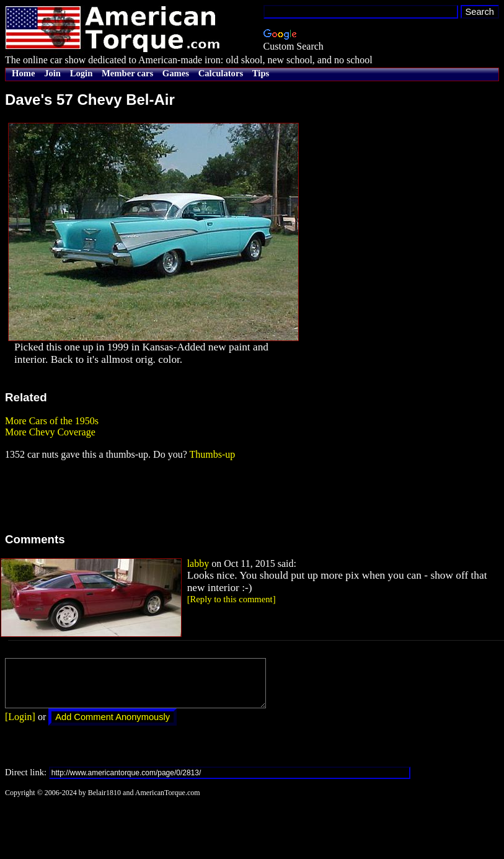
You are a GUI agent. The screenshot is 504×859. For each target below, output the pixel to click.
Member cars (127, 73)
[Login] (20, 726)
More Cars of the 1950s (52, 421)
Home (23, 73)
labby (198, 563)
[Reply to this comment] (232, 599)
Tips (261, 73)
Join (52, 73)
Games (176, 73)
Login (82, 73)
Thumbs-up (212, 454)
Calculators (221, 73)
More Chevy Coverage (50, 432)
